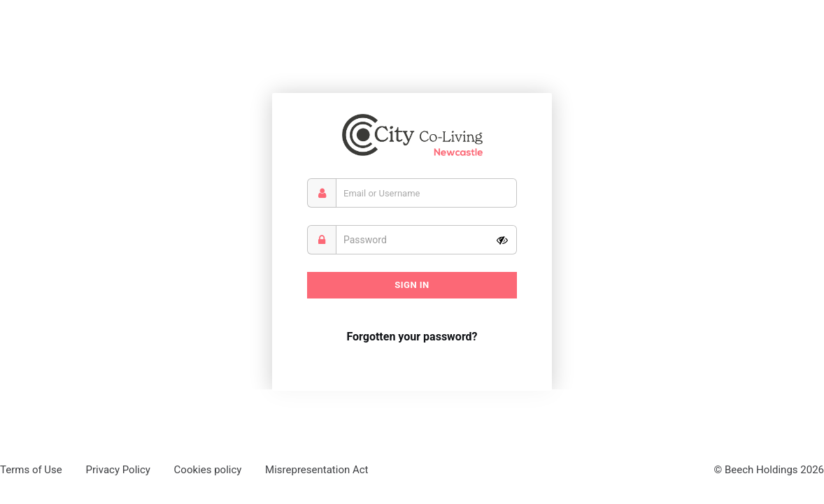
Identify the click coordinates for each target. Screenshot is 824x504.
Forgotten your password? (412, 337)
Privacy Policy (118, 470)
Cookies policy (208, 470)
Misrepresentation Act (317, 470)
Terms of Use (31, 470)
